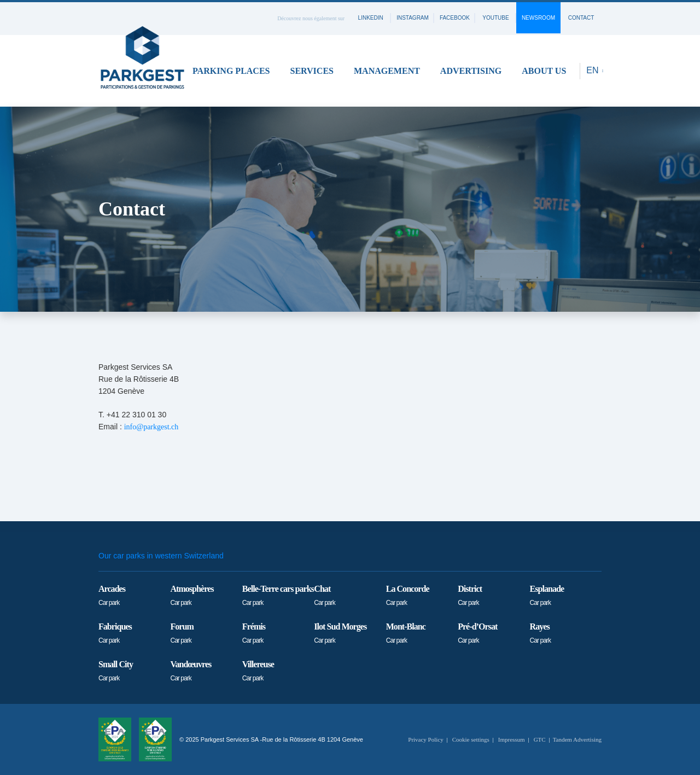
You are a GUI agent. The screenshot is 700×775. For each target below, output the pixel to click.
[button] (235, 71)
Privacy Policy (425, 739)
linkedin (371, 18)
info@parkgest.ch (151, 427)
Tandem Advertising (577, 739)
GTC (540, 739)
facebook (455, 18)
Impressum (512, 739)
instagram (413, 18)
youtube (495, 18)
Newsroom (538, 18)
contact (581, 18)
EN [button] (594, 70)
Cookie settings (471, 739)
